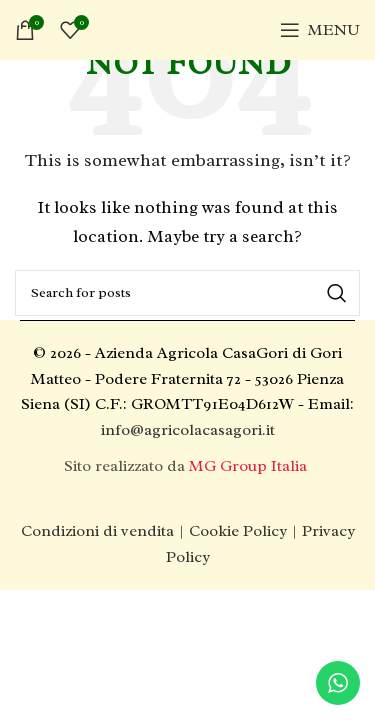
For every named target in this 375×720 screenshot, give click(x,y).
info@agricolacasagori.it (188, 430)
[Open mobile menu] (320, 30)
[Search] (187, 293)
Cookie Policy (238, 531)
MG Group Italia (250, 466)
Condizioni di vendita (97, 531)
